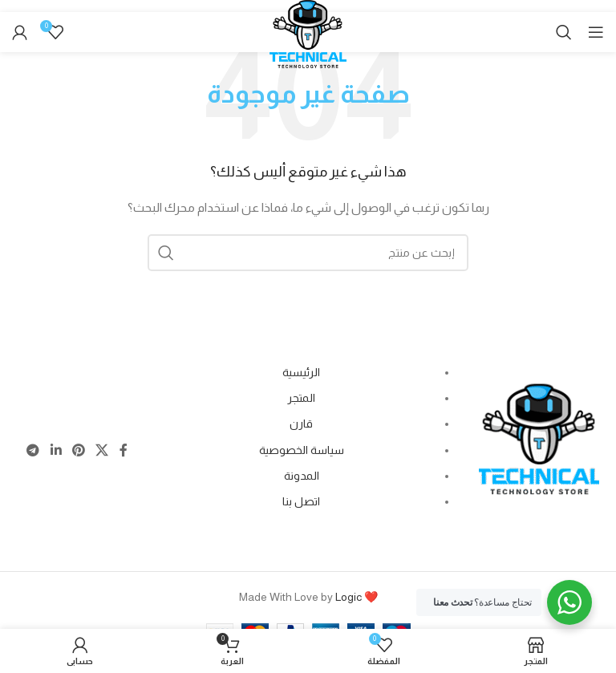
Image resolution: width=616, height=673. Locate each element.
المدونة (302, 476)
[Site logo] (308, 42)
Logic (349, 597)
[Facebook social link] (123, 451)
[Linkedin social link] (56, 451)
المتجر (301, 398)
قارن (301, 424)
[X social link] (102, 451)
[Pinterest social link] (78, 451)
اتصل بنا (301, 501)
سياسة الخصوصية (302, 450)
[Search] (564, 32)
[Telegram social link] (33, 451)
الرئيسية (301, 372)
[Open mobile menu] (596, 32)
